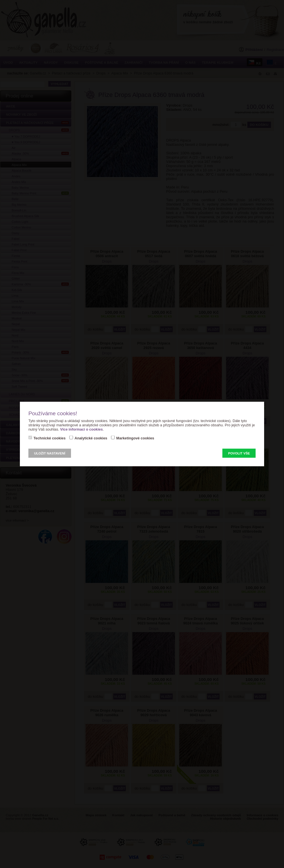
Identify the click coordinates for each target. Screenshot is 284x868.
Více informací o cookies (82, 429)
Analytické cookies (91, 438)
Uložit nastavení (50, 453)
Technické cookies (50, 438)
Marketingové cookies (135, 438)
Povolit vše (239, 453)
